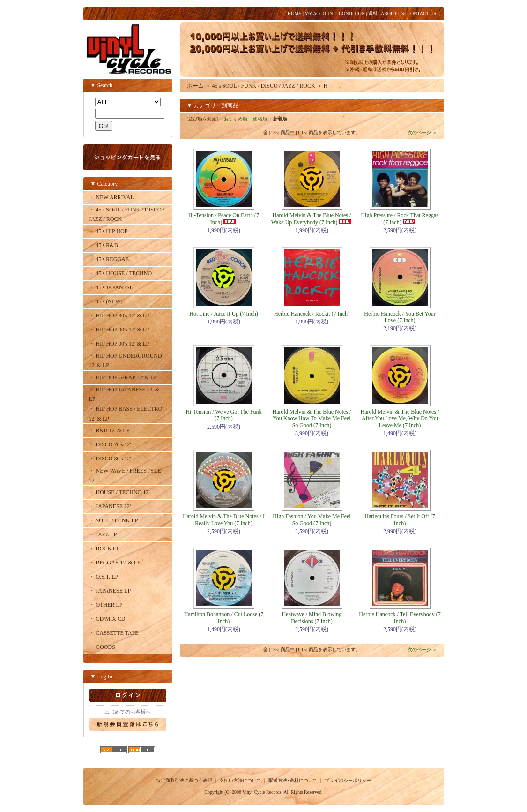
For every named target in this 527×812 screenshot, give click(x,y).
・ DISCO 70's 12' (110, 444)
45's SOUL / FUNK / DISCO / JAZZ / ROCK (264, 86)
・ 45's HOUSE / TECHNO (121, 273)
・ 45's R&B (104, 245)
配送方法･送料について (293, 780)
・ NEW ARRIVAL (111, 197)
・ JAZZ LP (103, 534)
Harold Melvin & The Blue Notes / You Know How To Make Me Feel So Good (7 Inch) (312, 418)
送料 (373, 13)
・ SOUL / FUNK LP (114, 520)
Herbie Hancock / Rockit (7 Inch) (312, 314)
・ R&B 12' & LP (109, 430)
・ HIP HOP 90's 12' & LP (119, 330)
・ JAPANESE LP (110, 591)
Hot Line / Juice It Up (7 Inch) (223, 314)
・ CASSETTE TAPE (114, 633)
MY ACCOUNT (320, 13)
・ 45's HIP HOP (108, 231)
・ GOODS (102, 647)
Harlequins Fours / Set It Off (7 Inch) (400, 519)
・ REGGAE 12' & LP (115, 563)
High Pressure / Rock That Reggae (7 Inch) (400, 218)
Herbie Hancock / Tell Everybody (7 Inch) (400, 617)
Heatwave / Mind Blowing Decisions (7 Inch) (312, 617)
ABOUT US (393, 13)
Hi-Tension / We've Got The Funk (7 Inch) (223, 415)
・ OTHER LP (106, 605)
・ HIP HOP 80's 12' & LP (119, 316)
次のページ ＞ (422, 132)
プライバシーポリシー (348, 780)
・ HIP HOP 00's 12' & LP (119, 344)
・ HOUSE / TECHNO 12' (119, 492)
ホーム (195, 86)
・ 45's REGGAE (109, 259)
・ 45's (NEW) (106, 301)
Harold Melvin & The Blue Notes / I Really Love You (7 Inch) (224, 519)
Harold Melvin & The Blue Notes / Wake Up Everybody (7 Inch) (312, 218)
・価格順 (258, 119)
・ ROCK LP (104, 549)
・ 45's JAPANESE (111, 287)
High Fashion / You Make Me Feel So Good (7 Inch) (312, 519)
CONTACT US (422, 13)
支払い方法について (240, 780)
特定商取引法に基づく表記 (184, 780)
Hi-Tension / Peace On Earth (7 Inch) (224, 218)
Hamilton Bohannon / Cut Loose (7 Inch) (224, 617)
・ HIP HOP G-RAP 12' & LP (123, 377)
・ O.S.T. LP (104, 577)
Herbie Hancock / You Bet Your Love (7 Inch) (400, 317)
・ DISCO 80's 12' (110, 459)
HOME (294, 13)
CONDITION (352, 13)
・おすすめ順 (233, 119)
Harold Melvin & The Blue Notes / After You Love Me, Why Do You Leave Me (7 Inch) (400, 418)
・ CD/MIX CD (107, 619)
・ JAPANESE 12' (110, 506)
